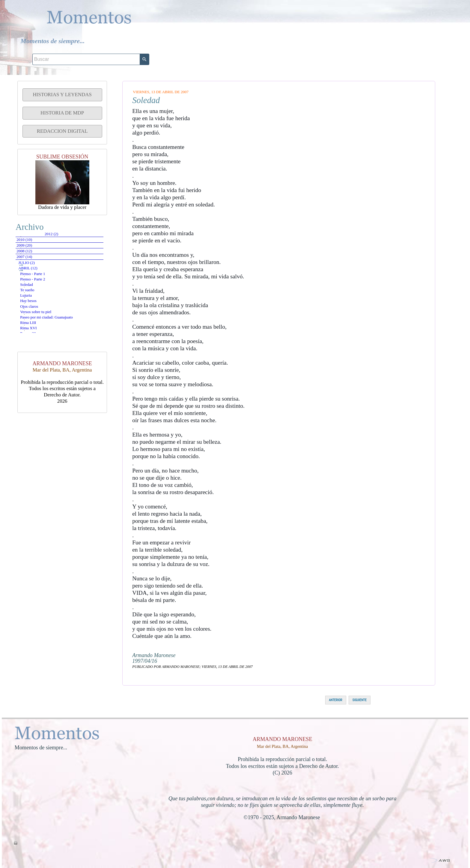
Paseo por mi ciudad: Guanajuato (63, 411)
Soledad (38, 342)
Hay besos (40, 376)
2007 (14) (35, 286)
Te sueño (38, 353)
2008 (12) (35, 274)
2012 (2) (34, 238)
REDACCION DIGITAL (62, 131)
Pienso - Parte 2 (45, 331)
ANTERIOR (336, 700)
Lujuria (37, 365)
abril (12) (38, 308)
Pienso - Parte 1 (45, 319)
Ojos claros (41, 388)
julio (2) (37, 297)
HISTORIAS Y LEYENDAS (62, 95)
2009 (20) (35, 262)
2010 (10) (35, 250)
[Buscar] (394, 10)
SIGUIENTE (360, 700)
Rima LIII (40, 422)
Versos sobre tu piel (49, 399)
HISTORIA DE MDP (62, 113)
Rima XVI (40, 433)
